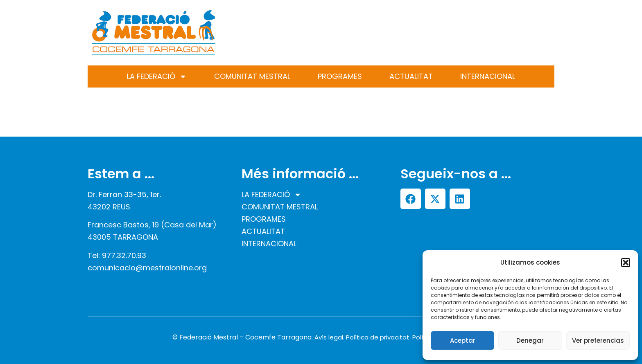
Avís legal (329, 337)
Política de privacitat (378, 337)
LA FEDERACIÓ (157, 76)
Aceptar (463, 340)
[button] (626, 263)
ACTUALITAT (411, 76)
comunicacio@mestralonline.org (147, 268)
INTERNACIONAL (488, 76)
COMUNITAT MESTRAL (252, 76)
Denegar (530, 340)
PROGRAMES (340, 76)
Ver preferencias (598, 340)
